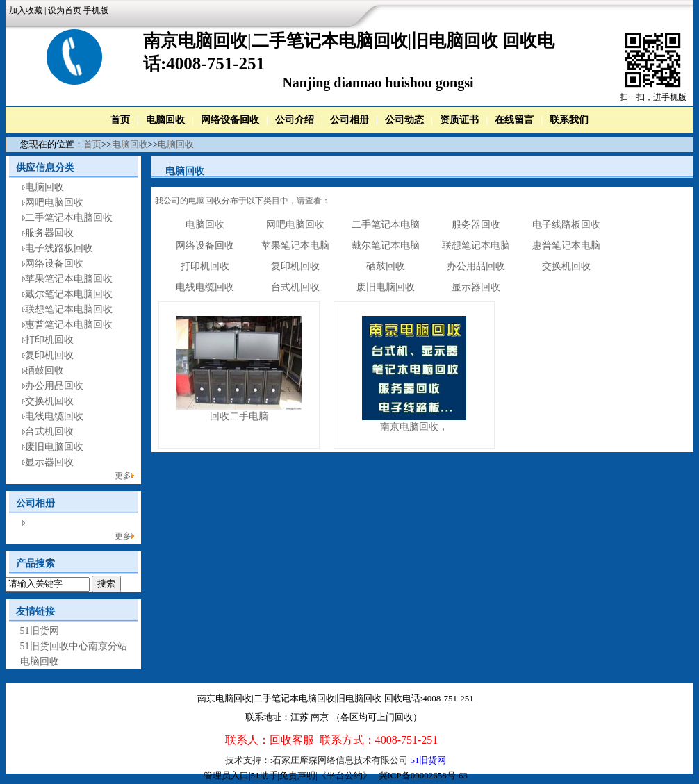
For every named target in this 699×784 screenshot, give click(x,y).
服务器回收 (49, 233)
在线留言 (514, 120)
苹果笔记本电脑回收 (69, 279)
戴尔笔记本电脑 (386, 245)
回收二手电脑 (239, 416)
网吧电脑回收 (54, 202)
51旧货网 (40, 631)
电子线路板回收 (59, 248)
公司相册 (349, 120)
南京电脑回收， (414, 427)
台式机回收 (49, 432)
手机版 (96, 10)
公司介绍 (295, 120)
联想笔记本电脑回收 (69, 309)
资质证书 (459, 120)
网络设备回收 (230, 120)
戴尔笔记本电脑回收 (69, 294)
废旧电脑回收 (54, 447)
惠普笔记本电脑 (566, 245)
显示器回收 (49, 462)
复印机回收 (49, 355)
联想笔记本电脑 (476, 245)
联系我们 (569, 120)
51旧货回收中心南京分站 (74, 646)
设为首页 (65, 10)
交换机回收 (49, 401)
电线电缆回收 (54, 416)
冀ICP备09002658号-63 (423, 775)
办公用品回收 (54, 386)
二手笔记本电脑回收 (69, 218)
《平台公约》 (345, 775)
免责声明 (297, 775)
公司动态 (404, 120)
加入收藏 (26, 10)
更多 (123, 476)
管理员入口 (226, 775)
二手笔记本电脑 (386, 225)
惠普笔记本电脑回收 (69, 325)
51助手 (264, 775)
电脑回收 (165, 120)
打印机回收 (49, 340)
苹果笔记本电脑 (295, 245)
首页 (120, 120)
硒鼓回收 (44, 370)
